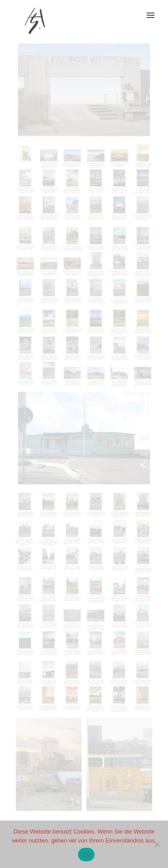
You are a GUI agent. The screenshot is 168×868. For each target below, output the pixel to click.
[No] (157, 844)
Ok (86, 855)
